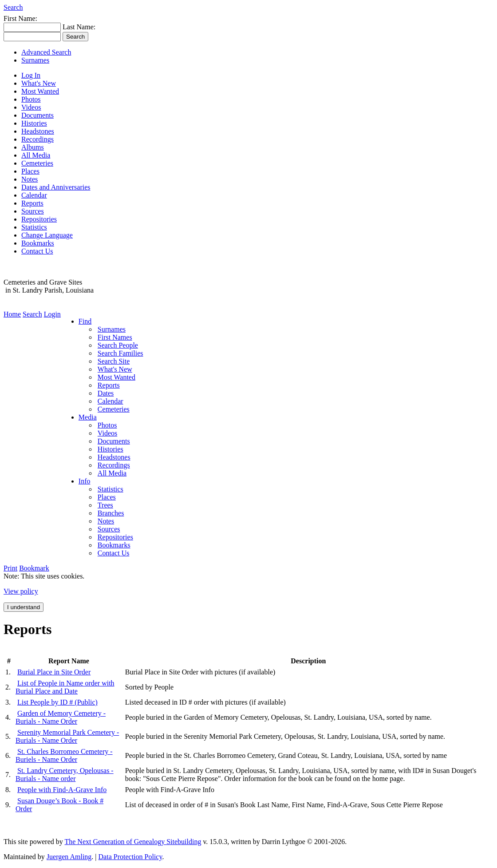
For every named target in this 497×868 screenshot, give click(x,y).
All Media (36, 155)
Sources (33, 211)
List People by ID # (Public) (57, 702)
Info (85, 481)
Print (10, 568)
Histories (34, 123)
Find (85, 321)
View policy (21, 591)
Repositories (39, 219)
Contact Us (37, 251)
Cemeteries (37, 163)
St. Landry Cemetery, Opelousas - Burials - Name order (65, 775)
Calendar (34, 195)
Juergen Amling (69, 857)
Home (12, 314)
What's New (39, 83)
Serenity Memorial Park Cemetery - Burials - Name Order (67, 736)
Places (30, 171)
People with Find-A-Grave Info (62, 790)
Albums (33, 147)
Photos (31, 99)
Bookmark (34, 568)
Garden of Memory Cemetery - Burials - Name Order (61, 717)
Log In (31, 75)
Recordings (37, 139)
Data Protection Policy (130, 857)
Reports (32, 203)
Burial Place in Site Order (54, 672)
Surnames (35, 60)
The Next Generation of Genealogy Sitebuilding (133, 842)
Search (13, 7)
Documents (37, 115)
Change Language (47, 235)
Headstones (38, 131)
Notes (30, 179)
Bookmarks (38, 243)
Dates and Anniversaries (56, 187)
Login (52, 314)
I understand (24, 607)
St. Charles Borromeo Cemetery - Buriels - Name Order (64, 755)
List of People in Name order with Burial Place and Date (65, 687)
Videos (31, 107)
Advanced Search (46, 52)
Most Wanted (40, 91)
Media (88, 417)
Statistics (34, 227)
